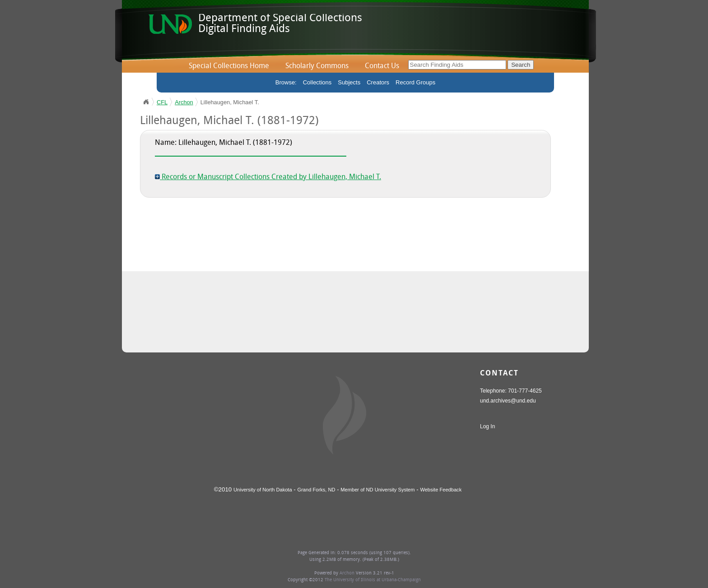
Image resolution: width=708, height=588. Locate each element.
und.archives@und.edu (508, 401)
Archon (184, 102)
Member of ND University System (377, 490)
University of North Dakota (263, 490)
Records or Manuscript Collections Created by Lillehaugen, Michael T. (268, 177)
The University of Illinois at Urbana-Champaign (373, 580)
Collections (317, 82)
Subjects (349, 82)
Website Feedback (441, 490)
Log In (487, 426)
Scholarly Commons (317, 66)
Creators (378, 82)
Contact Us (382, 66)
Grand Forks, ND (317, 490)
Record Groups (415, 82)
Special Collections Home (229, 66)
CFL (162, 102)
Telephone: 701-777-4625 (511, 391)
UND (146, 102)
